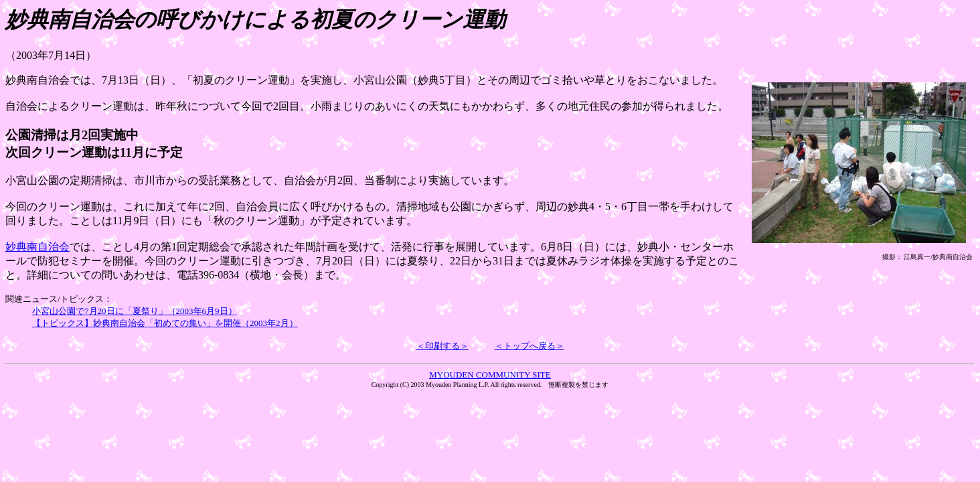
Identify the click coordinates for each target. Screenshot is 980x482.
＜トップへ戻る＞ (529, 346)
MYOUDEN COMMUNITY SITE (490, 375)
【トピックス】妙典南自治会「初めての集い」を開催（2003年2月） (165, 323)
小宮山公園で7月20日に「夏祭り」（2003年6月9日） (135, 311)
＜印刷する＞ (442, 346)
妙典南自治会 (37, 247)
